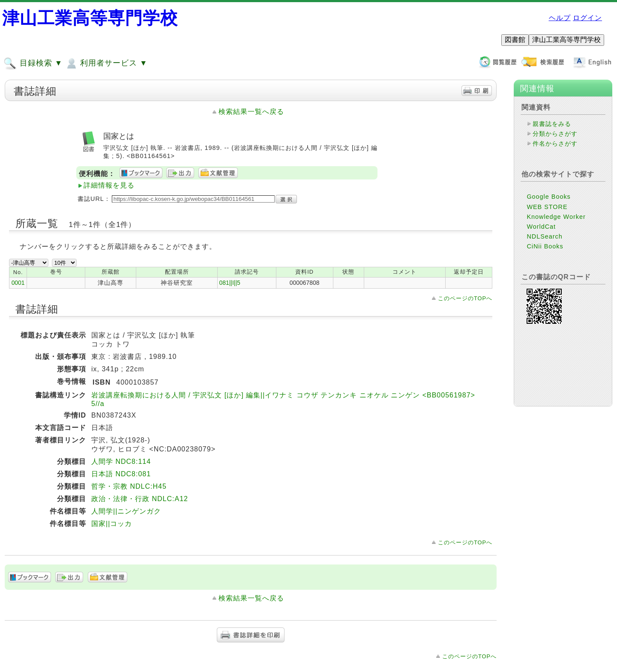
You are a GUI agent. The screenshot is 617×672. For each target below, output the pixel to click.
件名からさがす (555, 143)
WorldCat (541, 227)
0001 (18, 283)
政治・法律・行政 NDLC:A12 (140, 499)
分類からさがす (555, 134)
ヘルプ (560, 18)
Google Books (548, 197)
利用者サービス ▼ (106, 63)
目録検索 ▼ (33, 63)
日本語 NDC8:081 (121, 474)
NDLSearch (544, 236)
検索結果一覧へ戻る (251, 112)
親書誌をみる (552, 124)
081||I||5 (229, 283)
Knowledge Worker (556, 217)
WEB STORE (547, 207)
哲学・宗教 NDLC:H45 (129, 486)
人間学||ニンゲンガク (126, 511)
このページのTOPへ (465, 298)
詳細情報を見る (109, 185)
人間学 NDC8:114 (121, 461)
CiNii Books (545, 246)
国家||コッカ (112, 524)
